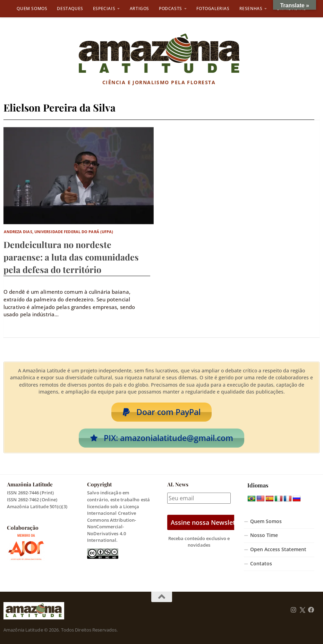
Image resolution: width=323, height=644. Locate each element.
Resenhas (251, 8)
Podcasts (171, 8)
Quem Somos (32, 8)
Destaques (70, 8)
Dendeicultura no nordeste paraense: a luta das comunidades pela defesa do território (71, 257)
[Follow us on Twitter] (302, 610)
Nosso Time (264, 535)
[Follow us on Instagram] (294, 610)
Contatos (261, 564)
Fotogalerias (213, 8)
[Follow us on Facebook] (311, 610)
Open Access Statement (278, 549)
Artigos (139, 8)
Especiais (104, 8)
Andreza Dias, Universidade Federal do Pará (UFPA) (59, 232)
